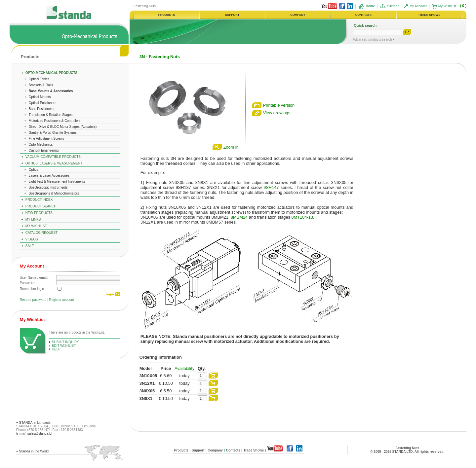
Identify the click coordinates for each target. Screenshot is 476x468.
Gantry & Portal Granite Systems (53, 133)
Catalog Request (41, 233)
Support (198, 450)
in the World (34, 451)
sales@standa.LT (40, 433)
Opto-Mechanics (41, 144)
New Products (39, 213)
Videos (32, 239)
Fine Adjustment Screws (46, 139)
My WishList (447, 6)
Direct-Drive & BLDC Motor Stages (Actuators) (63, 127)
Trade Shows (254, 450)
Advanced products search (373, 39)
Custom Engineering (44, 150)
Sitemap (393, 6)
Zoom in (231, 147)
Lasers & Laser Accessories (49, 176)
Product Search (41, 206)
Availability (184, 368)
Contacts (233, 450)
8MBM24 (239, 217)
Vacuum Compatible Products (53, 157)
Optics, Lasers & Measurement (54, 163)
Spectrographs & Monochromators (54, 193)
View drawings (277, 113)
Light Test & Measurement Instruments (57, 181)
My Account (418, 6)
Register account (62, 300)
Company (215, 450)
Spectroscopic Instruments (48, 187)
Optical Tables (39, 79)
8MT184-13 (302, 217)
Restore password (33, 300)
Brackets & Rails (41, 85)
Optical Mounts (40, 97)
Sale (30, 246)
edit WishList (64, 346)
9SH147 (271, 187)
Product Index (39, 200)
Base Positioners (41, 109)
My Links (33, 219)
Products (30, 57)
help (56, 349)
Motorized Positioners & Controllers (55, 121)
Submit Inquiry (65, 342)
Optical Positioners (42, 103)
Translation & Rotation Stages (51, 115)
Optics (33, 170)
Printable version (279, 105)
